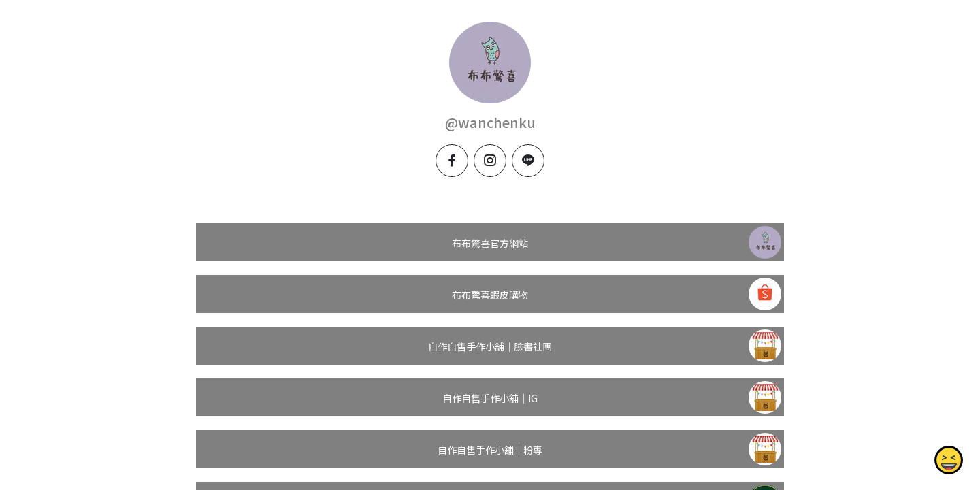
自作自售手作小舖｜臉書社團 (490, 346)
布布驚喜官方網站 (490, 243)
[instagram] (490, 161)
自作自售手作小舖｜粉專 (490, 450)
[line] (528, 161)
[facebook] (452, 161)
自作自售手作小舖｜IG (490, 398)
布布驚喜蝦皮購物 (490, 295)
